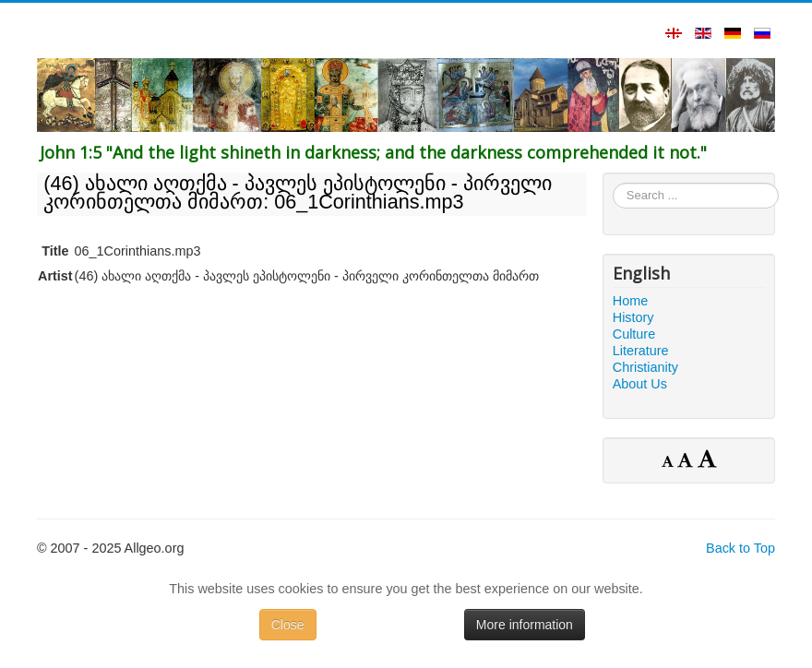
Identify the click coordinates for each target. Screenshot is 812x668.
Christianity (645, 367)
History (633, 317)
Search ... (613, 183)
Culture (634, 334)
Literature (641, 351)
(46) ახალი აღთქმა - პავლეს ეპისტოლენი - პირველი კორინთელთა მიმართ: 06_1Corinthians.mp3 (298, 192)
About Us (640, 384)
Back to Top (740, 548)
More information (525, 625)
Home (630, 301)
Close (288, 625)
